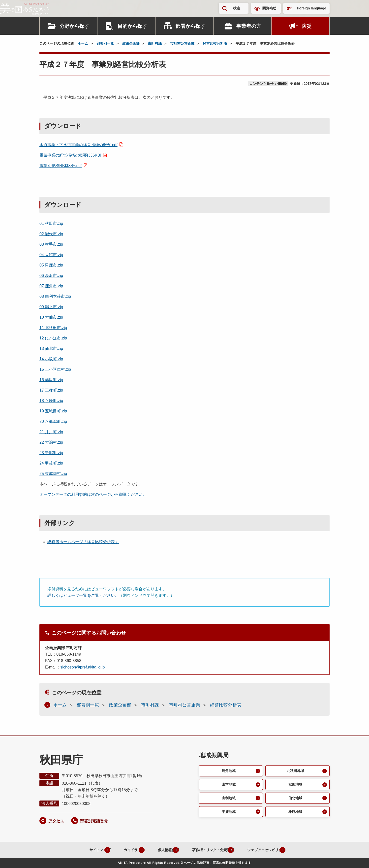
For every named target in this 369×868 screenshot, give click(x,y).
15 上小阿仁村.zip (55, 369)
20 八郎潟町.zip (53, 421)
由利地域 (228, 800)
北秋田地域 (295, 771)
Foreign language (312, 8)
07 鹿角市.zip (51, 286)
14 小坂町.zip (51, 359)
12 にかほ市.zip (53, 338)
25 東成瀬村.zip (53, 474)
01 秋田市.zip (51, 223)
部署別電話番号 (94, 821)
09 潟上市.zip (51, 307)
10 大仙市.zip (51, 317)
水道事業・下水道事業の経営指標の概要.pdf (78, 145)
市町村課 (155, 43)
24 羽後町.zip (51, 463)
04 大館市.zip (51, 255)
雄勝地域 (295, 814)
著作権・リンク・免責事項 (210, 850)
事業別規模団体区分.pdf (61, 166)
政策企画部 (131, 43)
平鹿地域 (228, 814)
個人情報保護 (159, 850)
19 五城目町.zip (53, 411)
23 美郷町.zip (51, 453)
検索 (237, 8)
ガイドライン (120, 850)
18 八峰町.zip (51, 401)
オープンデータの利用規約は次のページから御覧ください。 (93, 494)
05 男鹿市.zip (51, 265)
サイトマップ (80, 850)
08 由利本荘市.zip (55, 296)
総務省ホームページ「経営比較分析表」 (83, 542)
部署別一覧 (105, 43)
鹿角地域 (228, 771)
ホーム (83, 43)
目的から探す (132, 26)
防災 (307, 26)
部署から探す (190, 26)
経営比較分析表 (215, 43)
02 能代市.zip (51, 234)
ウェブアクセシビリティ (271, 850)
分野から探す (74, 26)
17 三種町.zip (51, 390)
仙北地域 (295, 800)
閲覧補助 (269, 8)
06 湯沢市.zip (51, 276)
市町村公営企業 (182, 43)
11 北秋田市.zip (53, 328)
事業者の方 (249, 26)
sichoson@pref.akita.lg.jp (82, 667)
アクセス (56, 821)
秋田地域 (295, 785)
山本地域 (228, 785)
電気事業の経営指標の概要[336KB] (70, 155)
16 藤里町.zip (51, 380)
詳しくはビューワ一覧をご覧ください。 (83, 595)
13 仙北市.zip (51, 349)
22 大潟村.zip (51, 442)
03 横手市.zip (51, 244)
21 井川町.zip (51, 432)
